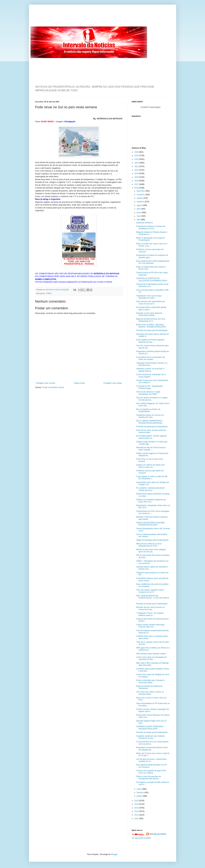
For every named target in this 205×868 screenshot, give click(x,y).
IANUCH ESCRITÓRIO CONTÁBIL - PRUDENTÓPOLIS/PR (151, 524)
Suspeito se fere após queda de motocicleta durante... (149, 314)
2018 (137, 181)
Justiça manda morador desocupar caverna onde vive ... (150, 626)
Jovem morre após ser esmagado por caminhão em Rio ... (151, 658)
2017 (137, 184)
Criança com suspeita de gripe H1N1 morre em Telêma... (151, 772)
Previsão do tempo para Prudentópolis (152, 330)
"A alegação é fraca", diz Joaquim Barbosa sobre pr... (150, 614)
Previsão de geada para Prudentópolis (152, 427)
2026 (137, 152)
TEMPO (49, 293)
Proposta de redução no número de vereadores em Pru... (151, 227)
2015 (137, 801)
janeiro (140, 796)
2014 (137, 804)
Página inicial (79, 383)
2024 (137, 159)
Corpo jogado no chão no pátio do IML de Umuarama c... (152, 478)
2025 (137, 156)
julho (139, 209)
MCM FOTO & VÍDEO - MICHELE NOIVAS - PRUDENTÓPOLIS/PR (151, 326)
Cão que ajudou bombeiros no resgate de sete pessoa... (152, 399)
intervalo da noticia (53, 290)
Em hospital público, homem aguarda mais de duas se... (151, 437)
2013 (137, 808)
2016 (137, 188)
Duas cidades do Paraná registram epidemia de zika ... (150, 341)
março (139, 789)
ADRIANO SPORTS (144, 223)
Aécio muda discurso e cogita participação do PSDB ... (148, 393)
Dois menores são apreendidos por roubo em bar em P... (150, 303)
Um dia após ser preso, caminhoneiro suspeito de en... (151, 760)
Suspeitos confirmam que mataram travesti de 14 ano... (150, 737)
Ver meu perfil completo (141, 838)
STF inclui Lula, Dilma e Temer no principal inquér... (150, 693)
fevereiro (140, 793)
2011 (137, 815)
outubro (140, 198)
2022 (137, 166)
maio (139, 216)
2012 (137, 811)
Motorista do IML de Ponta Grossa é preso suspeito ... (151, 449)
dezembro (141, 191)
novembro (141, 195)
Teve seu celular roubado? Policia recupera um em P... (150, 591)
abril (139, 220)
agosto (140, 205)
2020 (137, 173)
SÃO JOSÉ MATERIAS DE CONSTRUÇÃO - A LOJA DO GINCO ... (153, 598)
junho (139, 213)
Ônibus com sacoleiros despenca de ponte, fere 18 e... (151, 501)
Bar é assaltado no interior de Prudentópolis (148, 410)
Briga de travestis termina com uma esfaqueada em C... (151, 320)
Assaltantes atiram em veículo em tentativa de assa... (150, 416)
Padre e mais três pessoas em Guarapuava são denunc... (149, 778)
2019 (137, 177)
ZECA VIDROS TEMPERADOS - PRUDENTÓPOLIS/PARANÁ (150, 422)
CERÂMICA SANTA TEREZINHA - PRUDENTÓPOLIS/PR (150, 728)
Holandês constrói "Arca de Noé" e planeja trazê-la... (150, 370)
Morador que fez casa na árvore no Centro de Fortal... (150, 608)
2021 (137, 170)
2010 (137, 819)
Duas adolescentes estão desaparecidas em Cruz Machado (153, 262)
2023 (137, 163)
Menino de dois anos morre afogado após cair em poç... (151, 551)
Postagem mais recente (46, 383)
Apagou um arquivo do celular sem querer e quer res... (150, 466)
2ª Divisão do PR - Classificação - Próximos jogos (150, 387)
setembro (141, 202)
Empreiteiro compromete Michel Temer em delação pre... (152, 749)
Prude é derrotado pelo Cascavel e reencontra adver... (150, 681)
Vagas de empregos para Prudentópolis (152, 540)
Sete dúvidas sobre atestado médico (151, 654)
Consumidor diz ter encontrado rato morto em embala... (151, 358)
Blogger (114, 854)
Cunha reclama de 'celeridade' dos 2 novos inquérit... (151, 376)
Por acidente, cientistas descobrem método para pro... (150, 489)
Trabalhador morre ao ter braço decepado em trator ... (149, 297)
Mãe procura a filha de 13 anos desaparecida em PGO (149, 545)
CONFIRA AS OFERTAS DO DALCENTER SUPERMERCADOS (152, 279)
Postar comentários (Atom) (53, 387)
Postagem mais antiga (113, 383)
